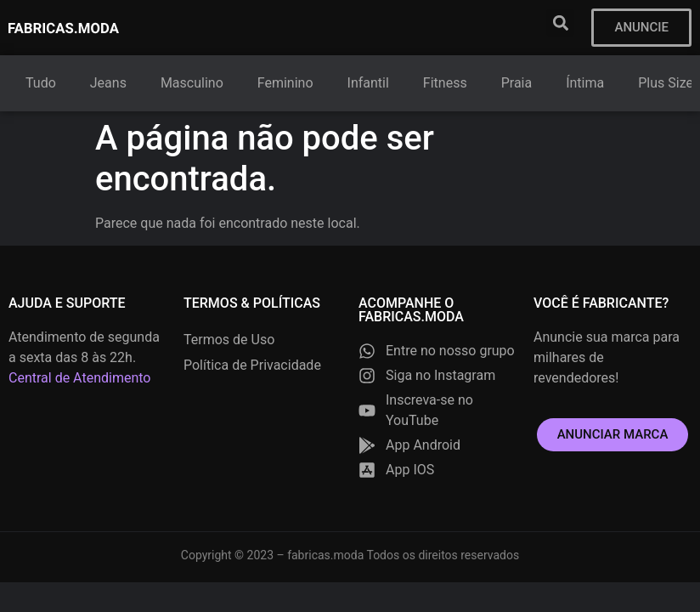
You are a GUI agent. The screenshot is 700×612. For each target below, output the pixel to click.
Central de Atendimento (79, 378)
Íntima (585, 83)
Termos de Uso (229, 340)
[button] (560, 23)
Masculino (192, 83)
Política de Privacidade (252, 365)
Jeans (108, 83)
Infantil (368, 83)
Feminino (285, 83)
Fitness (445, 83)
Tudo (41, 83)
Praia (517, 83)
